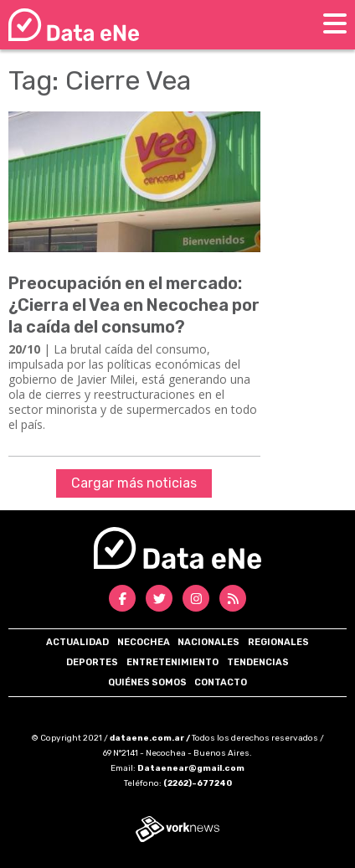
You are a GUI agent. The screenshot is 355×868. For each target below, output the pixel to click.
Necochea (144, 642)
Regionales (278, 642)
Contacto (221, 682)
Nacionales (208, 642)
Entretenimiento (172, 662)
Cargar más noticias (134, 483)
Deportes (92, 662)
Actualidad (77, 642)
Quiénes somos (147, 682)
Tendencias (258, 662)
